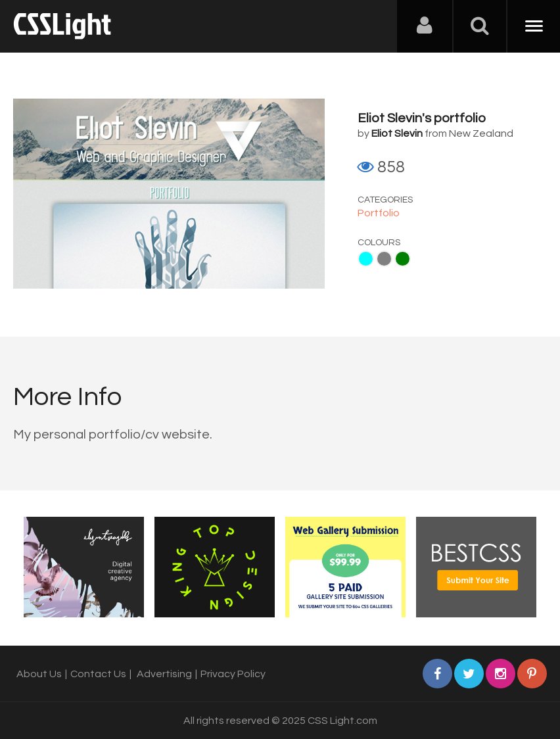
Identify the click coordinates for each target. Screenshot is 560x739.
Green (403, 259)
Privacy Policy (233, 674)
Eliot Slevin (397, 133)
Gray (384, 259)
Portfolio (379, 213)
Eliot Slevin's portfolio (422, 118)
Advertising (164, 674)
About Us (39, 674)
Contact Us (98, 674)
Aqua (366, 259)
